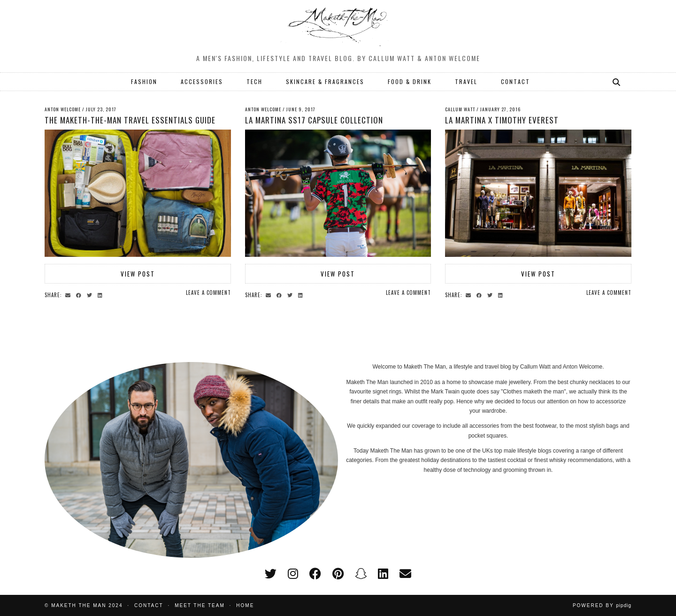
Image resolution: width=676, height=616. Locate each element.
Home (245, 605)
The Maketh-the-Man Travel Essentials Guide (130, 120)
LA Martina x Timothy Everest (502, 120)
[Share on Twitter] (91, 294)
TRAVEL (466, 81)
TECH (254, 81)
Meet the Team (200, 605)
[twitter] (271, 574)
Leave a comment (208, 293)
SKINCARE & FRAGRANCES (325, 81)
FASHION (144, 81)
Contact (149, 605)
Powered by (602, 605)
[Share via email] (69, 294)
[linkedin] (383, 574)
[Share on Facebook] (80, 294)
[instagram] (293, 574)
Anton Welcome (63, 109)
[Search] (617, 82)
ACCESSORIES (202, 81)
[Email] (405, 574)
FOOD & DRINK (410, 81)
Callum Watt (460, 109)
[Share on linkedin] (101, 294)
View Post (138, 274)
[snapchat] (361, 574)
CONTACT (515, 81)
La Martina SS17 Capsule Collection (314, 120)
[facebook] (315, 574)
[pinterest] (338, 574)
